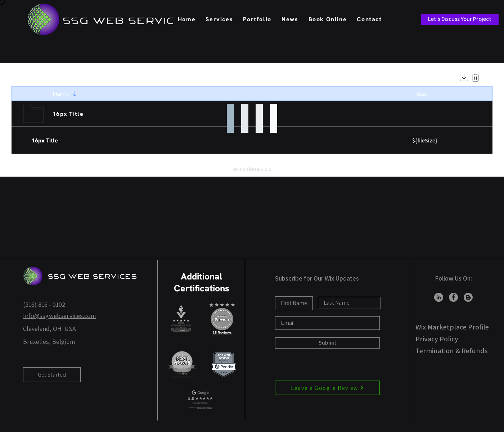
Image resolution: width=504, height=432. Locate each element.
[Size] (427, 94)
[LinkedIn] (439, 297)
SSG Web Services (93, 276)
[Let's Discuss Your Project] (460, 19)
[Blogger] (468, 297)
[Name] (66, 94)
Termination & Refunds (452, 351)
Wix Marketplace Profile (452, 327)
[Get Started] (52, 375)
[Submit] (327, 343)
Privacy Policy (437, 339)
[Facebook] (453, 297)
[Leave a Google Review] (327, 388)
